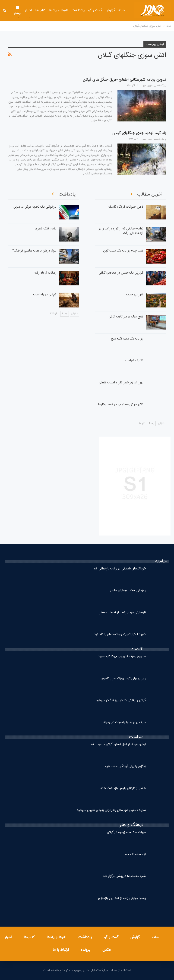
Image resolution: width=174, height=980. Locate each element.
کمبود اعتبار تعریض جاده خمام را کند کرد (120, 634)
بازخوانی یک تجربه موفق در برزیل (35, 207)
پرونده (86, 950)
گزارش (110, 10)
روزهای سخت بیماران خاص (128, 591)
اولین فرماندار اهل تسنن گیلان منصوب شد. (118, 745)
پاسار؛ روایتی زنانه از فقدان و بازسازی (122, 898)
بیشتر (18, 11)
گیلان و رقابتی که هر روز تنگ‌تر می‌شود (121, 700)
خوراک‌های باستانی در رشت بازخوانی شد (120, 569)
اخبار (28, 10)
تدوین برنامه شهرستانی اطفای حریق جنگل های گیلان (125, 80)
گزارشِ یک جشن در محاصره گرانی (121, 273)
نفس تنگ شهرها (46, 229)
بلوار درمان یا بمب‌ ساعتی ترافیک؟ (34, 251)
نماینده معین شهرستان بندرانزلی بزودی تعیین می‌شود (111, 810)
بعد (151, 424)
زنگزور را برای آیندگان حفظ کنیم (125, 766)
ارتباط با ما (61, 950)
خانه (122, 10)
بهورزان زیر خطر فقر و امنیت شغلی (121, 383)
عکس (107, 950)
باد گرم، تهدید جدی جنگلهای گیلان (139, 133)
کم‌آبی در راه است (45, 295)
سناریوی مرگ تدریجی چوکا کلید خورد (122, 657)
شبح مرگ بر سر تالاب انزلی (126, 317)
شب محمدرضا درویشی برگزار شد (124, 876)
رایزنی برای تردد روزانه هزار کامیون (123, 679)
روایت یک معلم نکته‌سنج (127, 339)
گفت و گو (95, 10)
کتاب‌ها (41, 10)
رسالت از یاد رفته (45, 273)
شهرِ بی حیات (135, 295)
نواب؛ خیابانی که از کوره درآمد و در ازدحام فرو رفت (121, 231)
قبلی (161, 424)
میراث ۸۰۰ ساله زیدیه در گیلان (126, 832)
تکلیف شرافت (134, 361)
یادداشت (78, 10)
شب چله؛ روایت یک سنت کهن (123, 251)
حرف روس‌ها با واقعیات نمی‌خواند (124, 722)
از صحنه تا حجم (135, 854)
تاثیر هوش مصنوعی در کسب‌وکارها (121, 405)
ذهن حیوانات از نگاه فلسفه (126, 207)
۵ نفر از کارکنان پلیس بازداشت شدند (122, 788)
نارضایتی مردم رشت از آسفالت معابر (123, 613)
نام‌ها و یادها (59, 10)
